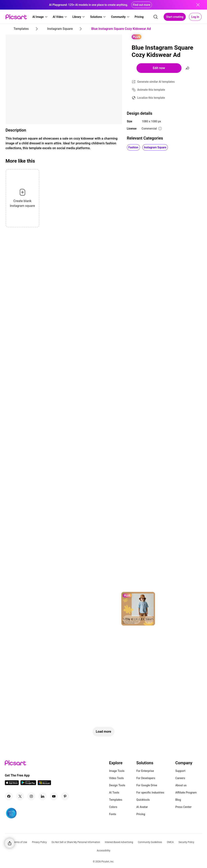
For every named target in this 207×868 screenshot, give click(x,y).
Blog (178, 800)
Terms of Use (20, 842)
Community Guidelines (150, 842)
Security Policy (186, 842)
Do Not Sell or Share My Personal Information (76, 842)
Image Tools (117, 771)
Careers (180, 778)
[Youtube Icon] (54, 796)
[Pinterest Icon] (65, 796)
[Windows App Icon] (44, 784)
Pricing (141, 814)
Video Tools (116, 778)
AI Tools (114, 793)
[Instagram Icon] (31, 796)
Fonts (113, 814)
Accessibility (103, 851)
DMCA (170, 842)
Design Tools (117, 785)
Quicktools (143, 800)
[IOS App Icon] (12, 784)
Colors (113, 807)
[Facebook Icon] (9, 796)
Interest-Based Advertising (119, 842)
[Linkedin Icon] (43, 796)
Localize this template (151, 98)
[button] (40, 17)
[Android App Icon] (28, 784)
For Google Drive (147, 785)
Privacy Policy (39, 842)
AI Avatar (142, 807)
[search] (156, 17)
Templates (116, 800)
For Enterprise (145, 771)
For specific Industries (150, 793)
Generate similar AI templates (156, 82)
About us (181, 785)
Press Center (183, 807)
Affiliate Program (186, 793)
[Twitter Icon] (20, 796)
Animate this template (151, 90)
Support (180, 771)
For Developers (146, 778)
